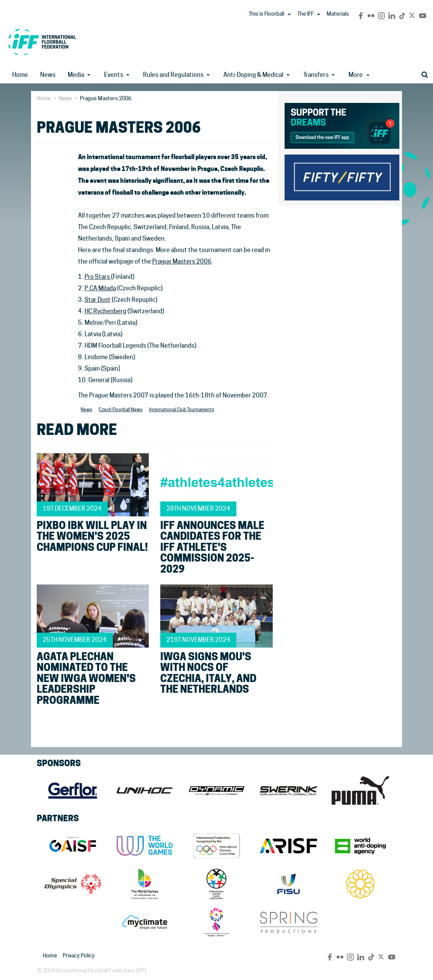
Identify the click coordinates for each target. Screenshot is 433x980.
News (48, 75)
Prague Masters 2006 (182, 261)
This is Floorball (266, 14)
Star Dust (98, 300)
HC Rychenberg (105, 311)
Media (76, 75)
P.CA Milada (100, 288)
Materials (338, 14)
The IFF (305, 14)
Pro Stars (98, 277)
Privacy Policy (79, 956)
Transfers (316, 75)
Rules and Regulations (173, 75)
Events (114, 75)
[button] (289, 15)
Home (20, 75)
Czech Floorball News (120, 409)
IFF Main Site (42, 42)
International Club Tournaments (182, 409)
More (359, 75)
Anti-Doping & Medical (253, 75)
